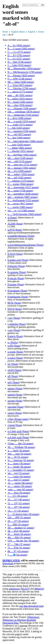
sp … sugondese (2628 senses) (23, 194)
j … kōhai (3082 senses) (20, 148)
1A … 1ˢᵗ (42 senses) (18, 511)
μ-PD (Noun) (14, 346)
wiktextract (14, 589)
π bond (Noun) (15, 425)
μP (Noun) (13, 376)
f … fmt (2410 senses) (19, 128)
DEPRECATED (11, 560)
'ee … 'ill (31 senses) (18, 457)
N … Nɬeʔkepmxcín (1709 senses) (25, 72)
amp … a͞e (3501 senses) (20, 95)
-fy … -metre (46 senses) (20, 483)
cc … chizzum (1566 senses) (22, 108)
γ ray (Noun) (14, 318)
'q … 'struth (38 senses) (19, 467)
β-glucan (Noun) (16, 278)
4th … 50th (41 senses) (19, 537)
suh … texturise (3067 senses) (23, 197)
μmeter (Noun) (15, 388)
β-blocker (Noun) (16, 266)
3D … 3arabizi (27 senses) (21, 528)
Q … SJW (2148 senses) (20, 79)
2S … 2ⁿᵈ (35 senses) (18, 521)
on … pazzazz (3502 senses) (22, 168)
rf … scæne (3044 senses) (20, 184)
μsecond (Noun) (16, 407)
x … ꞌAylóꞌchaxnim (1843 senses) (25, 214)
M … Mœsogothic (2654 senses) (24, 68)
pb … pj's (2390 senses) (19, 171)
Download (8, 563)
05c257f (25, 589)
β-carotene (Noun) (17, 272)
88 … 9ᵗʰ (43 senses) (18, 551)
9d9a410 (39, 589)
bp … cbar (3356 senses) (20, 105)
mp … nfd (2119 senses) (20, 161)
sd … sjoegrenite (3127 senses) (23, 187)
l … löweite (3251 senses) (21, 151)
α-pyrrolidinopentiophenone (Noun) (26, 245)
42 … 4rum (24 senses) (19, 534)
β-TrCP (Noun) (15, 254)
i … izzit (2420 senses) (19, 145)
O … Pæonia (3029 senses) (21, 75)
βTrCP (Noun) (15, 309)
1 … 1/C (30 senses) (18, 496)
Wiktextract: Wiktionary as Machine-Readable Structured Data (21, 620)
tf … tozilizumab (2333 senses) (23, 200)
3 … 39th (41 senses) (18, 524)
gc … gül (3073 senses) (19, 134)
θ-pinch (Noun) (15, 336)
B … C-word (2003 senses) (21, 49)
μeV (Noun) (14, 382)
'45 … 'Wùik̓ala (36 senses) (21, 447)
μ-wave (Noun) (15, 358)
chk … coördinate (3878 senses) (24, 112)
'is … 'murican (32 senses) (21, 460)
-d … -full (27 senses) (19, 480)
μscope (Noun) (15, 401)
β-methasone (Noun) (18, 297)
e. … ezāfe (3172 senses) (20, 125)
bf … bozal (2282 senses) (20, 102)
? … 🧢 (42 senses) (17, 555)
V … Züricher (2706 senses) (22, 88)
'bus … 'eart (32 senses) (19, 454)
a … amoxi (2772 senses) (20, 92)
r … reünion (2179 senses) (21, 181)
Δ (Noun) (12, 217)
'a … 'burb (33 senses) (19, 450)
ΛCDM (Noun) (15, 224)
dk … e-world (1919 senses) (22, 121)
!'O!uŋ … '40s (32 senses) (20, 443)
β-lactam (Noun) (16, 284)
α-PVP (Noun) (15, 230)
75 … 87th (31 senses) (19, 548)
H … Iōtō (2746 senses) (19, 62)
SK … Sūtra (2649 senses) (21, 82)
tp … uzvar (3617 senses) (20, 204)
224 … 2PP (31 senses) (19, 517)
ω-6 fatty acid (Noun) (18, 437)
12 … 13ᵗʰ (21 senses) (19, 503)
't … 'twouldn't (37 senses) (21, 470)
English (32, 32)
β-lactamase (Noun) (17, 291)
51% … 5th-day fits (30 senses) (23, 541)
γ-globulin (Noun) (17, 324)
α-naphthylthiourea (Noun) (21, 236)
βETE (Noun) (14, 303)
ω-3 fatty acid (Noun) (18, 431)
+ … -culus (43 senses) (19, 476)
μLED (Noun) (15, 370)
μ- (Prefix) (13, 342)
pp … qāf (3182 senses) (19, 178)
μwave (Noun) (15, 413)
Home (5, 32)
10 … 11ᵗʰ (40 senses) (19, 500)
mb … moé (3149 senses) (20, 158)
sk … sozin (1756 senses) (20, 191)
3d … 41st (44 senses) (19, 531)
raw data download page (31, 606)
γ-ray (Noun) (14, 330)
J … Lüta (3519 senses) (19, 65)
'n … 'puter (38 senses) (19, 463)
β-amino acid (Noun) (18, 260)
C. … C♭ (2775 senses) (19, 52)
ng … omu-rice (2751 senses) (22, 165)
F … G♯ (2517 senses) (19, 59)
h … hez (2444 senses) (19, 138)
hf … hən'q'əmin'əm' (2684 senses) (25, 141)
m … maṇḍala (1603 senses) (22, 155)
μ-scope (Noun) (15, 352)
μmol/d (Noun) (15, 395)
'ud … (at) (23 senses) (19, 473)
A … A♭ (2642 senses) (19, 45)
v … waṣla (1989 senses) (20, 207)
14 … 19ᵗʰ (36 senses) (19, 507)
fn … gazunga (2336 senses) (22, 131)
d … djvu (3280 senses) (19, 118)
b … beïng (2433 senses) (20, 99)
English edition (18, 32)
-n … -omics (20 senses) (20, 486)
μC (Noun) (13, 364)
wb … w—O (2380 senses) (21, 211)
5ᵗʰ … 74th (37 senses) (19, 544)
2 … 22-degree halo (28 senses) (23, 514)
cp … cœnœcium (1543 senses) (23, 115)
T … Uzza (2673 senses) (20, 85)
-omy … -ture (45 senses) (20, 489)
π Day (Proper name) (18, 419)
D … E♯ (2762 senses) (19, 55)
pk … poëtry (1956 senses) (21, 174)
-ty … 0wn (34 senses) (19, 493)
